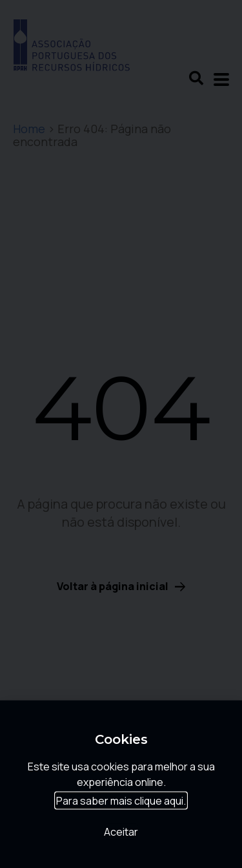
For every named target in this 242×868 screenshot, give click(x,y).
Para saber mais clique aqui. (121, 804)
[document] (121, 434)
